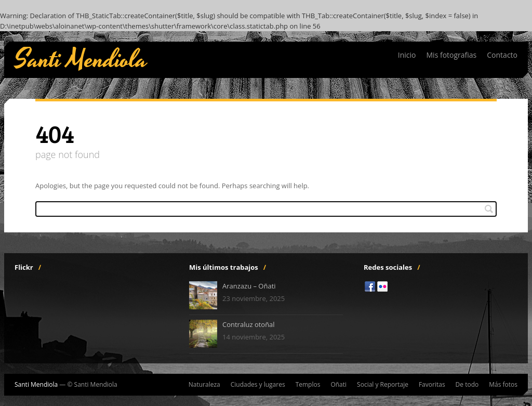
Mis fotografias (452, 55)
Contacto (502, 55)
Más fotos (503, 385)
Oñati (338, 385)
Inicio (407, 55)
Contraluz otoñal (249, 324)
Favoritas (432, 385)
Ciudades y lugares (258, 385)
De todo (467, 385)
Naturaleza (204, 385)
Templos (308, 385)
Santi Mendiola (81, 60)
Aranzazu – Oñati (249, 286)
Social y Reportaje (383, 385)
